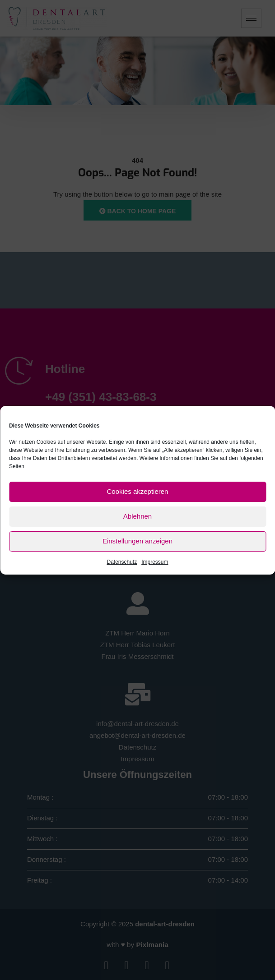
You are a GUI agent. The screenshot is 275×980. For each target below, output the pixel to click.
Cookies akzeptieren (138, 491)
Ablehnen (137, 516)
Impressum (155, 562)
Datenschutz (122, 562)
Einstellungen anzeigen (137, 541)
